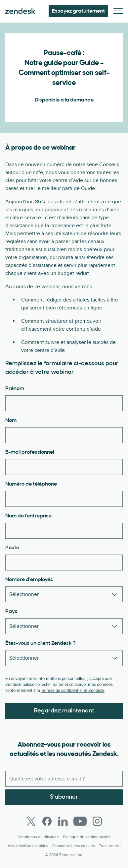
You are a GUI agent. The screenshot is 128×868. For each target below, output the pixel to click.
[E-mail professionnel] (64, 467)
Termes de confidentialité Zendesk (73, 691)
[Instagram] (97, 821)
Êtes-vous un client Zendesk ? (41, 643)
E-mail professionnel (30, 452)
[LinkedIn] (63, 821)
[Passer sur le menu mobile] (118, 11)
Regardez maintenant (64, 711)
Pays (11, 612)
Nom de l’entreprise (28, 516)
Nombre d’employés (29, 580)
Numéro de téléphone (31, 484)
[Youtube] (80, 821)
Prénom (15, 389)
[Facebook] (47, 821)
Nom (11, 421)
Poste (12, 548)
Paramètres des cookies (74, 846)
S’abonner (64, 797)
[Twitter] (31, 821)
